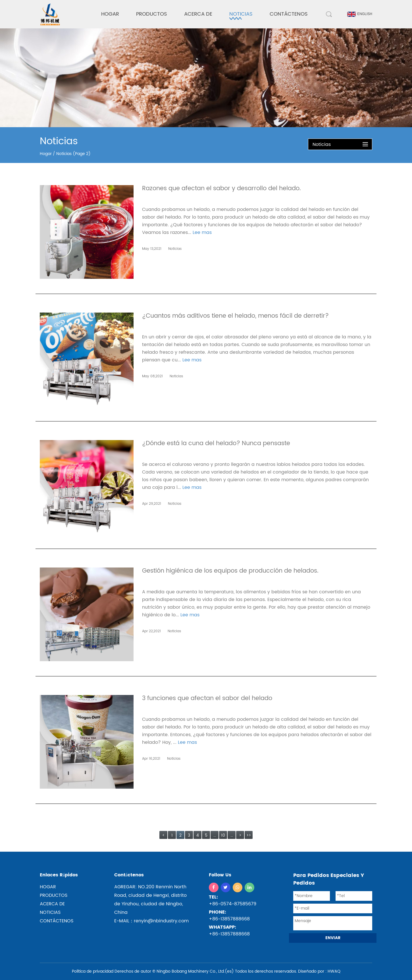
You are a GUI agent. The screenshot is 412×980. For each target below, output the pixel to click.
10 (223, 835)
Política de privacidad (93, 971)
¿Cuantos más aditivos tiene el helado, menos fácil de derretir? (235, 317)
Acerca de (198, 14)
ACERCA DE (52, 904)
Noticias (241, 14)
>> (249, 835)
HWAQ (334, 971)
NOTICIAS (50, 912)
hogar (48, 887)
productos (54, 895)
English (360, 14)
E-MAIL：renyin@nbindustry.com (151, 921)
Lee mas (202, 233)
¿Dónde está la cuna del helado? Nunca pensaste (216, 444)
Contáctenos (289, 14)
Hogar (110, 14)
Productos (152, 14)
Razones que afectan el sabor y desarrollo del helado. (221, 189)
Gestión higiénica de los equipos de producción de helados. (230, 572)
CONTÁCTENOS (57, 921)
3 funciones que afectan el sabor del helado (207, 699)
